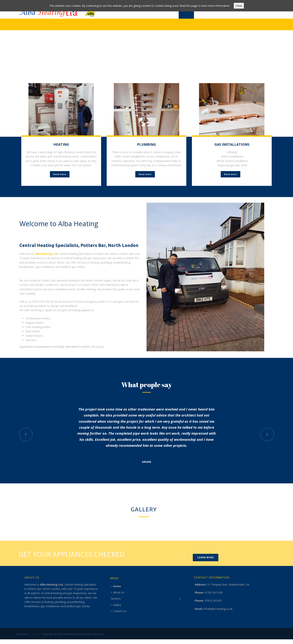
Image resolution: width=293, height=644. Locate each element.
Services (116, 599)
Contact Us (119, 611)
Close (239, 6)
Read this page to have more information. (205, 6)
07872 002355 (213, 601)
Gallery (116, 605)
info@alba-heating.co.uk (218, 609)
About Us (118, 592)
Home (116, 586)
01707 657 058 (214, 593)
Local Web (35, 634)
